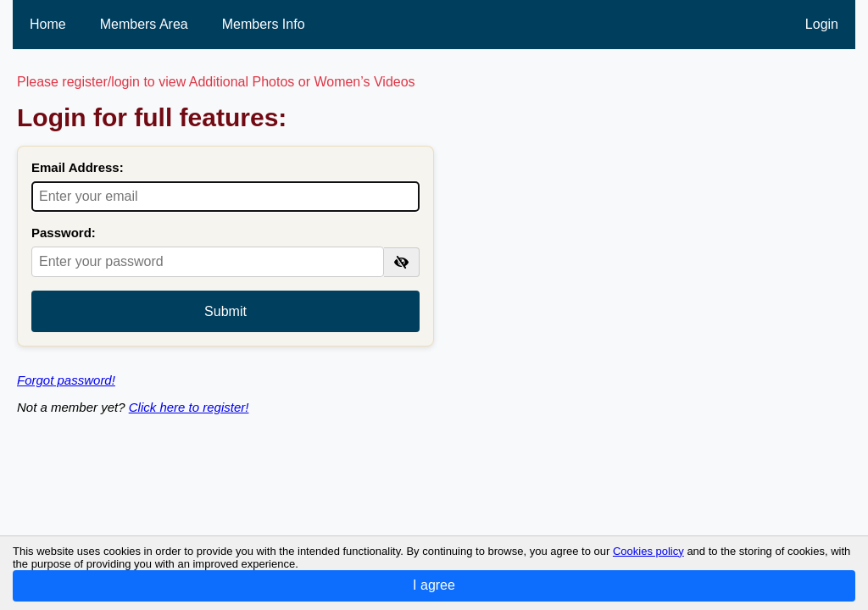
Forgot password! (66, 380)
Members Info (264, 24)
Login (822, 24)
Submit (225, 311)
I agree (434, 585)
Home (48, 24)
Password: (64, 233)
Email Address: (78, 167)
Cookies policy (648, 551)
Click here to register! (189, 407)
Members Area (144, 24)
